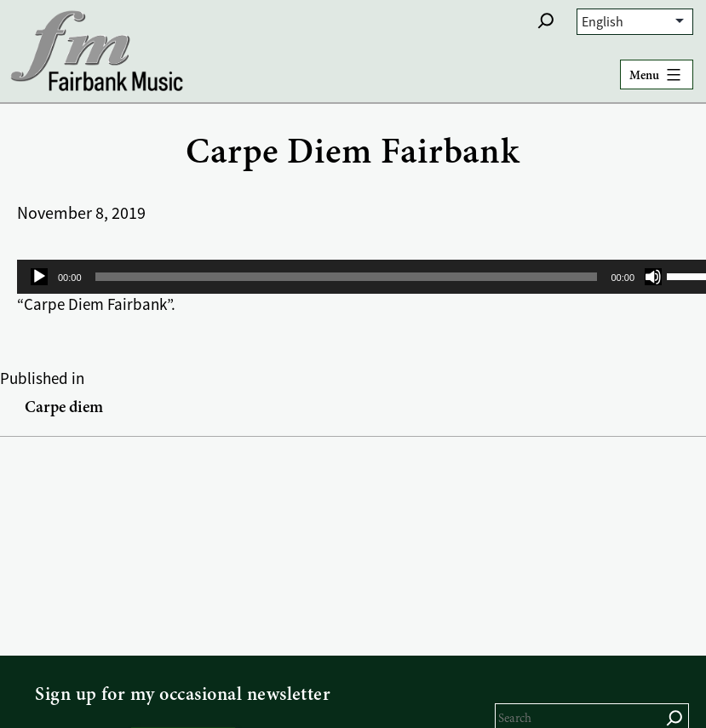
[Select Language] (635, 22)
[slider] (347, 277)
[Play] (39, 277)
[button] (546, 20)
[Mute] (653, 277)
